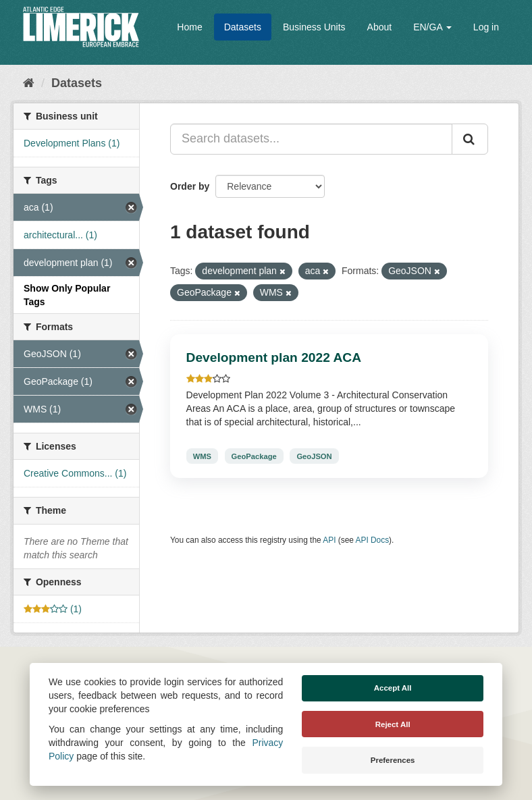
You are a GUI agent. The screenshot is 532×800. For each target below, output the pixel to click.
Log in (486, 27)
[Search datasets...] (311, 139)
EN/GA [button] (432, 27)
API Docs (373, 540)
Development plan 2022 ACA (274, 357)
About (380, 27)
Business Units (314, 27)
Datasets (243, 27)
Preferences (393, 760)
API (329, 540)
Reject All (393, 724)
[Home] (29, 83)
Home (189, 27)
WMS (202, 456)
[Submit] (470, 139)
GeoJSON (314, 456)
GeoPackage (254, 456)
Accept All (393, 688)
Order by (190, 186)
